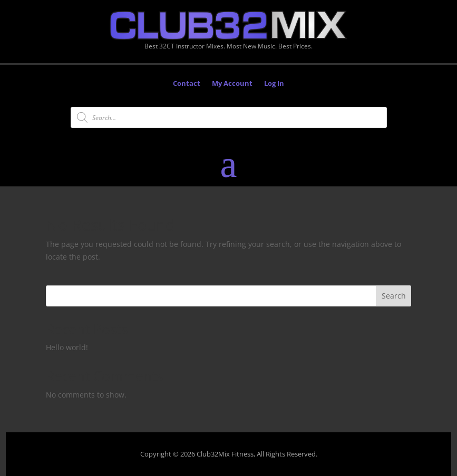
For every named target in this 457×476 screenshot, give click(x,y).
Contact (187, 84)
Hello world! (67, 347)
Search (394, 296)
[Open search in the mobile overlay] (229, 117)
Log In (274, 84)
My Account (232, 84)
